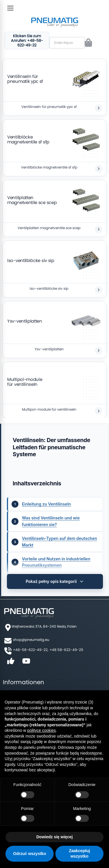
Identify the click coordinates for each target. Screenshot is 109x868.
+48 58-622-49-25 (66, 650)
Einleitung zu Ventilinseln (46, 504)
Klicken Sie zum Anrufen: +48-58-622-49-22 (27, 40)
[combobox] (67, 43)
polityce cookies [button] (42, 730)
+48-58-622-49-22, (31, 650)
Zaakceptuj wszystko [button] (79, 854)
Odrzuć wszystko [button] (29, 854)
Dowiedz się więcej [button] (54, 837)
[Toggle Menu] (10, 8)
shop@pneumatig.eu (31, 640)
